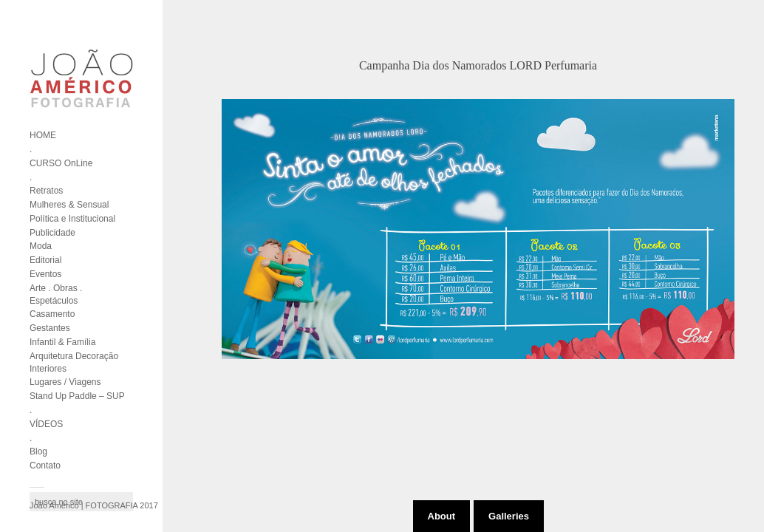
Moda (41, 246)
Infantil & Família (62, 342)
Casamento (52, 314)
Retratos (46, 191)
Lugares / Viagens (65, 382)
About (442, 516)
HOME (43, 135)
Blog (38, 451)
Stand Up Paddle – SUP (77, 396)
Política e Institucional (72, 219)
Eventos (45, 274)
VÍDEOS (46, 424)
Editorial (45, 260)
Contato (45, 465)
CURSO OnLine (61, 163)
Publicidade (52, 233)
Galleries (509, 516)
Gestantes (50, 328)
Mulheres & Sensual (69, 205)
